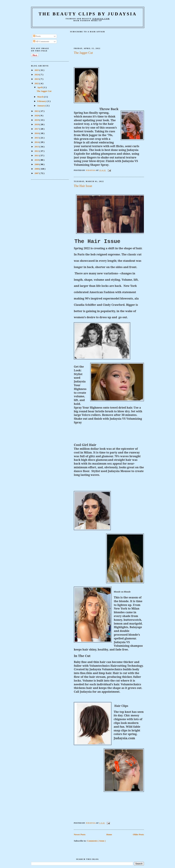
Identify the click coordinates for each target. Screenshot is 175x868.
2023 (37, 79)
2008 (37, 169)
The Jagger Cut (83, 53)
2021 (37, 111)
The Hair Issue (83, 186)
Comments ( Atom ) (96, 841)
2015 (37, 138)
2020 (37, 116)
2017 (37, 129)
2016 (37, 133)
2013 (37, 147)
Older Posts (138, 834)
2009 (37, 164)
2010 (37, 160)
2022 (37, 83)
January (41, 106)
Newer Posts (80, 834)
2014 (37, 142)
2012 (37, 151)
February (42, 101)
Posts (37, 36)
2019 (37, 120)
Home (109, 834)
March (41, 97)
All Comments (41, 41)
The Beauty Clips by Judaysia (88, 14)
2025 (37, 70)
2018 (37, 124)
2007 (37, 173)
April (40, 87)
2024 (37, 75)
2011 (37, 155)
